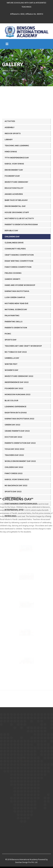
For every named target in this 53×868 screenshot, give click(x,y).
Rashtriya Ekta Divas (16, 472)
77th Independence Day (17, 217)
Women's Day (11, 429)
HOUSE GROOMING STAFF (17, 271)
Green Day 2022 (12, 484)
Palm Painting (12, 375)
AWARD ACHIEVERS (14, 253)
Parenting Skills (13, 381)
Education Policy (14, 247)
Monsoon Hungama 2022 (18, 454)
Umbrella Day (12, 417)
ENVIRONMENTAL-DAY (15, 265)
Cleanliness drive (14, 302)
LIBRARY (9, 199)
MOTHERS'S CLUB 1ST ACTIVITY (19, 278)
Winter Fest (11, 423)
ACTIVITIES (10, 180)
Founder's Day (12, 235)
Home (5, 70)
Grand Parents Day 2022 (17, 490)
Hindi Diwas (11, 211)
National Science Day (16, 369)
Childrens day (12, 296)
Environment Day (14, 229)
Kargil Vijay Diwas (14, 223)
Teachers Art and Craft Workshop (23, 405)
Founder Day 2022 (14, 448)
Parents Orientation (16, 387)
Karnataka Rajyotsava (17, 350)
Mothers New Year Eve (16, 363)
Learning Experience (15, 466)
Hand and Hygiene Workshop (20, 344)
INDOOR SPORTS (13, 193)
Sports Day (11, 399)
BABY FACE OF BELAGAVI (16, 259)
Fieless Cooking (13, 332)
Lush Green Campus (15, 356)
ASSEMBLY (10, 187)
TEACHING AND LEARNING (17, 205)
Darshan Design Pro (23, 862)
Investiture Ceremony (16, 241)
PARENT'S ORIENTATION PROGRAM (21, 284)
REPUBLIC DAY (11, 290)
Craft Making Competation (19, 314)
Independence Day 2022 (17, 441)
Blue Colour (11, 460)
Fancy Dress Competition (18, 326)
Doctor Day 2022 (13, 496)
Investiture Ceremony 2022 (19, 435)
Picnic (8, 393)
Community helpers (15, 308)
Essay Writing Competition (19, 320)
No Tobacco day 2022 (16, 411)
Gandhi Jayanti (12, 338)
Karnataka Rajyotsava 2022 (19, 478)
